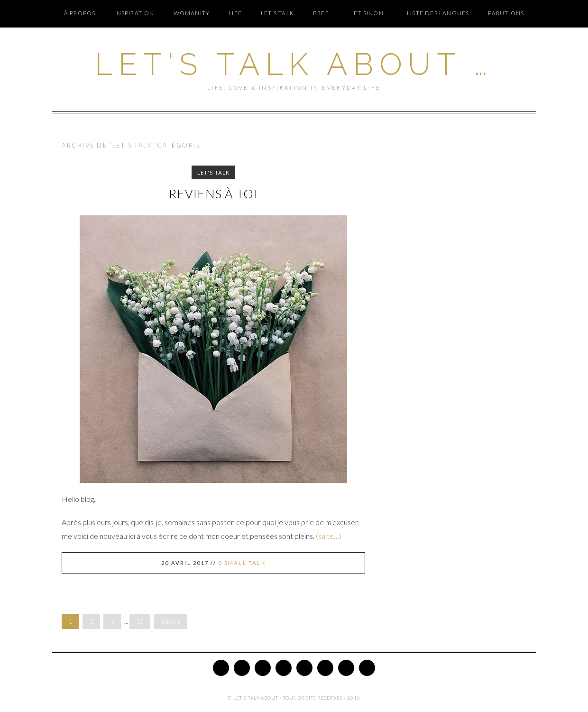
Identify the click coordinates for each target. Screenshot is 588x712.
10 (140, 621)
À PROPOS (80, 13)
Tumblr (346, 668)
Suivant (170, 621)
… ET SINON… (368, 13)
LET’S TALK (277, 13)
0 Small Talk (242, 563)
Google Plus (304, 668)
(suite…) (329, 536)
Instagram (284, 668)
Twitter (221, 668)
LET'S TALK (213, 172)
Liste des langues (438, 13)
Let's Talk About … (294, 64)
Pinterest (263, 668)
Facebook (242, 668)
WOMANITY (192, 13)
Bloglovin (325, 668)
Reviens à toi (213, 194)
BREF (321, 13)
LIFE (235, 13)
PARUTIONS (506, 13)
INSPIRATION (134, 13)
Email (367, 668)
